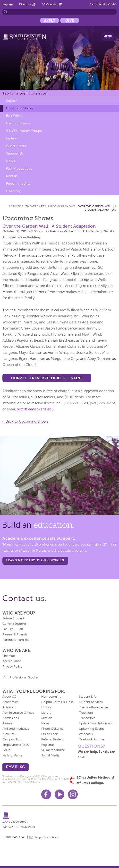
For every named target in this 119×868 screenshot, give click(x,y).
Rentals (12, 176)
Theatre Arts (36, 206)
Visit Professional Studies (21, 677)
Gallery (11, 138)
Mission (47, 718)
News (10, 161)
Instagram (73, 794)
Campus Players (18, 123)
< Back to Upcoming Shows (25, 421)
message (31, 837)
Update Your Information (97, 723)
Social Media (50, 755)
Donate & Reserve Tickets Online (47, 378)
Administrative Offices (18, 713)
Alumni (8, 723)
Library (46, 713)
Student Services (91, 702)
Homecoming (51, 697)
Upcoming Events (92, 729)
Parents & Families (16, 640)
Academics (10, 702)
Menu (108, 36)
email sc (15, 767)
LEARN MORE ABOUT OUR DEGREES (35, 560)
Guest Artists (16, 146)
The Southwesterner (94, 707)
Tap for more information (25, 93)
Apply (50, 20)
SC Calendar (50, 4)
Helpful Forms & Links (57, 702)
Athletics (8, 734)
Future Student (13, 618)
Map (5, 4)
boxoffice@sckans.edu (35, 409)
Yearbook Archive (92, 739)
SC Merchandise (53, 750)
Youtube (59, 794)
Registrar (48, 745)
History (46, 707)
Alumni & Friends (15, 634)
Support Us (15, 153)
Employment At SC (16, 745)
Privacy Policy (12, 667)
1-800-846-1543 (103, 4)
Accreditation (12, 661)
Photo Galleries (52, 729)
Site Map (9, 656)
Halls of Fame (12, 755)
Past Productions (19, 169)
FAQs (6, 750)
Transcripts (87, 718)
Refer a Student (52, 739)
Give (70, 20)
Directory (25, 4)
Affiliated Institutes (16, 729)
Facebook (46, 794)
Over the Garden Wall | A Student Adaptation (97, 208)
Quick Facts (50, 734)
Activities (16, 206)
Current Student (14, 624)
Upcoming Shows (20, 108)
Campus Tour (13, 739)
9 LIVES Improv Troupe (24, 131)
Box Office (14, 116)
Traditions (86, 713)
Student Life (88, 697)
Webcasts (86, 734)
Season (12, 101)
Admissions (11, 718)
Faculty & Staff (13, 629)
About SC (9, 697)
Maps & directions (47, 837)
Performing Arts (18, 184)
